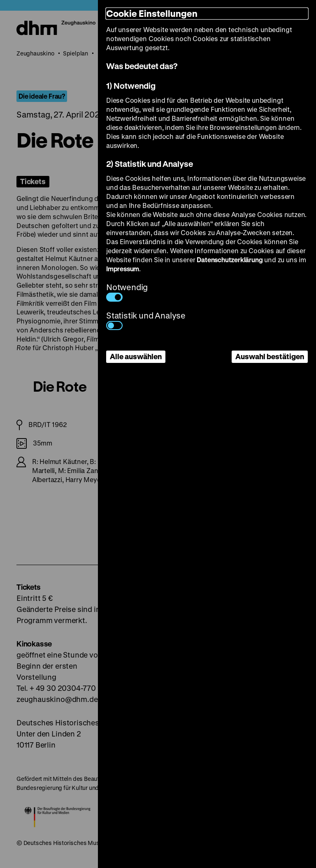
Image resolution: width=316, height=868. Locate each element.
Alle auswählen (136, 356)
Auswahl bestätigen (270, 356)
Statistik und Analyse (146, 320)
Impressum (123, 269)
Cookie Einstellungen (152, 13)
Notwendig (127, 292)
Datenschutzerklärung (230, 260)
